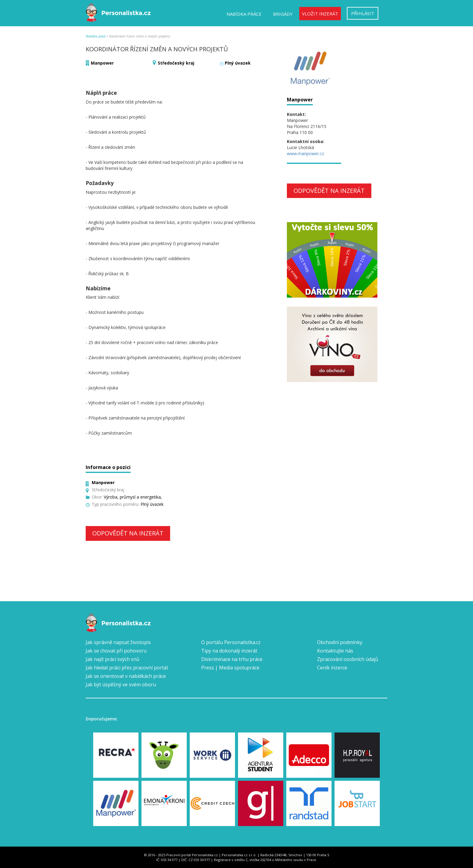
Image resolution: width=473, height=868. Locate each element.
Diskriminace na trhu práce (232, 659)
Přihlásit (363, 13)
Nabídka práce (244, 14)
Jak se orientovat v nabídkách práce (126, 676)
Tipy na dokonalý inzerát (229, 651)
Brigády (283, 14)
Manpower (102, 63)
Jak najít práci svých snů (113, 659)
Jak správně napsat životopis (118, 642)
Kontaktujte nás (335, 651)
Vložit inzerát (320, 14)
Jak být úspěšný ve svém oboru (121, 685)
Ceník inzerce (332, 668)
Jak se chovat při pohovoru (116, 651)
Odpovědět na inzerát (128, 533)
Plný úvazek (238, 63)
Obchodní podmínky (340, 642)
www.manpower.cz (305, 153)
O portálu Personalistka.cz (231, 642)
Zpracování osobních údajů (348, 659)
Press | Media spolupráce (230, 668)
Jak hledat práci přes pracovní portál (127, 668)
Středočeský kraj (176, 63)
